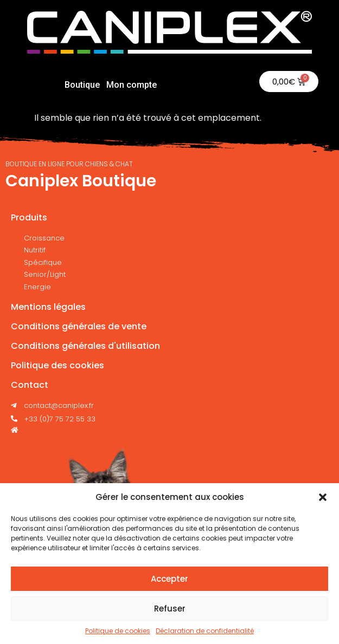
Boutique (82, 85)
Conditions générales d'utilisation (85, 346)
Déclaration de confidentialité (205, 631)
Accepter (169, 579)
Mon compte (132, 85)
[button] (323, 497)
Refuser (170, 609)
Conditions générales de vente (79, 326)
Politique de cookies (118, 631)
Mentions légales (48, 307)
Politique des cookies (57, 365)
